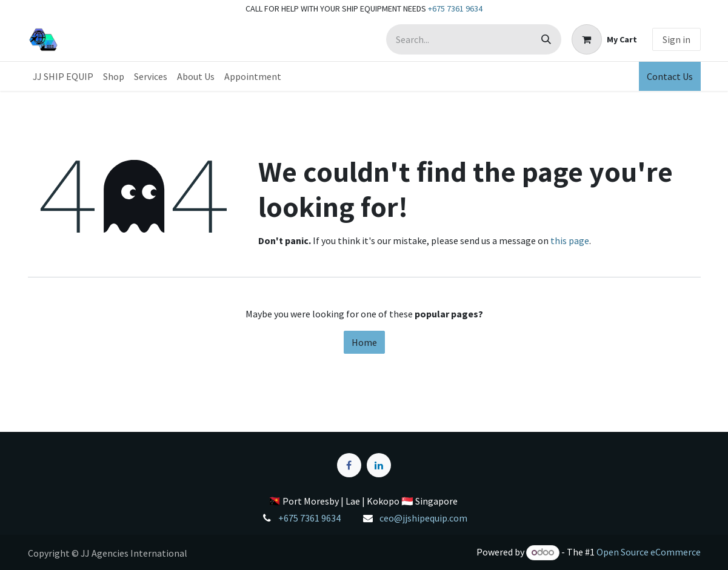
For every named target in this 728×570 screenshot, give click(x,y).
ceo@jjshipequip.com (423, 518)
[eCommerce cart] (604, 39)
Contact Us (670, 76)
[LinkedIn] (379, 465)
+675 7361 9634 (455, 8)
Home (364, 342)
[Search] (546, 39)
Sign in (676, 39)
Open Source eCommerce (649, 552)
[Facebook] (349, 465)
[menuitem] (63, 76)
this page (570, 240)
